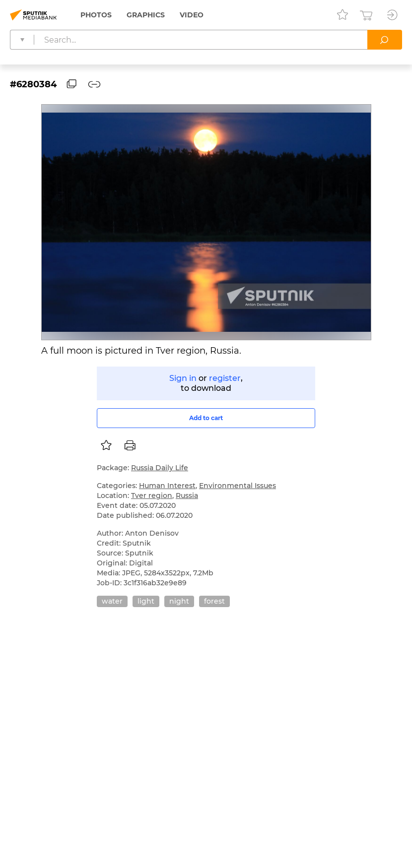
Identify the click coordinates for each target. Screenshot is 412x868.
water (112, 601)
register (225, 378)
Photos (96, 15)
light (146, 601)
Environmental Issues (238, 486)
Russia (187, 496)
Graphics (146, 15)
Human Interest (167, 486)
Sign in (183, 378)
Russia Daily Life (160, 468)
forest (214, 601)
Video (192, 15)
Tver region (152, 496)
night (179, 601)
